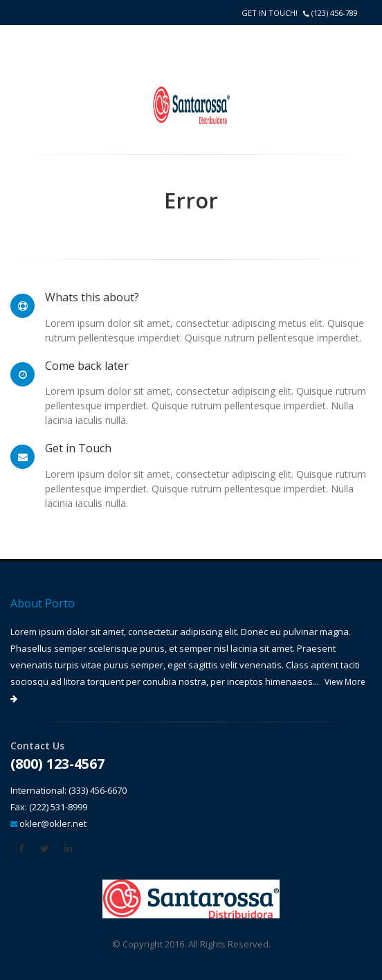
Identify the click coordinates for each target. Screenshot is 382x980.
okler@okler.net (53, 823)
